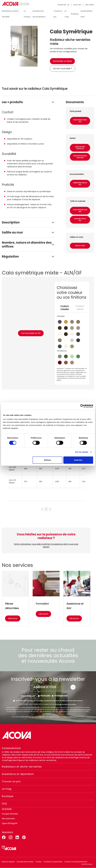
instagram (10, 837)
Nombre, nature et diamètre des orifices (27, 245)
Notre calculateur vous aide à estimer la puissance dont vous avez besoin (46, 545)
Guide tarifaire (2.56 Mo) (80, 211)
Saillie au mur (12, 232)
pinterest (24, 837)
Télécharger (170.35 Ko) (80, 121)
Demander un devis (62, 61)
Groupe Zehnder (10, 814)
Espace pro (77, 5)
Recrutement (8, 819)
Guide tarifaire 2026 (86, 14)
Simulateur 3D (9, 848)
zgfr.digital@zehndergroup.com (80, 710)
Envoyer (73, 687)
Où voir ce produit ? (63, 68)
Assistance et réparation (19, 774)
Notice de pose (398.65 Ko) (80, 148)
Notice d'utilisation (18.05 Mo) (80, 157)
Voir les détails (82, 452)
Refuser (47, 460)
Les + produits (12, 102)
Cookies (38, 862)
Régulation (10, 256)
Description (11, 222)
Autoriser (78, 460)
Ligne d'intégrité (10, 823)
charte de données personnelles (65, 704)
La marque (27, 14)
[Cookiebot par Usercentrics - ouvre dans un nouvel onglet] (82, 406)
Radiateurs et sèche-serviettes (11, 14)
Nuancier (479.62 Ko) (80, 220)
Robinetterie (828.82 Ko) (80, 184)
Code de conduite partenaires (76, 862)
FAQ (4, 804)
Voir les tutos (80, 246)
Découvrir (13, 618)
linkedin (17, 837)
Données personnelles (25, 862)
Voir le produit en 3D (31, 333)
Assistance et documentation (39, 14)
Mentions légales (8, 862)
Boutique (75, 14)
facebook (4, 837)
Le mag (67, 14)
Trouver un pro (58, 14)
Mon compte (90, 5)
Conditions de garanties (53, 862)
